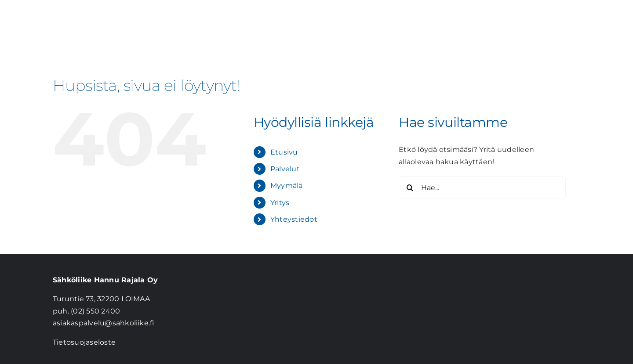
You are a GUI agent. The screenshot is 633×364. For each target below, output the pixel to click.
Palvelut (285, 169)
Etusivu (284, 152)
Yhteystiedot (294, 219)
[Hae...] (482, 187)
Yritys (280, 203)
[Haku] (410, 187)
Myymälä (287, 186)
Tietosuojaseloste (84, 342)
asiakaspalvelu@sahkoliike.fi (104, 323)
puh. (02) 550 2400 (86, 311)
